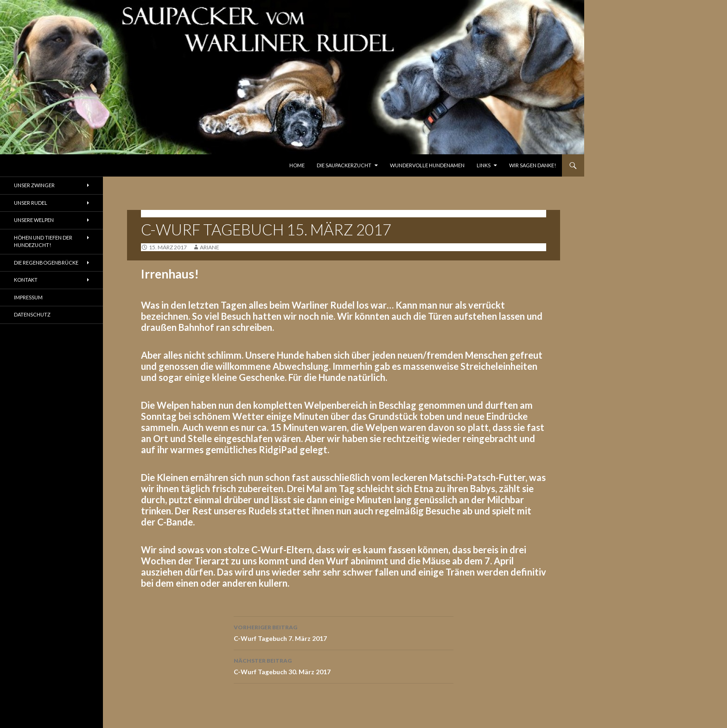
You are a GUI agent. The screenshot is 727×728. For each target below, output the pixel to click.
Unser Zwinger (34, 185)
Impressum (28, 297)
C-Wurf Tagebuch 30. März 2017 (344, 665)
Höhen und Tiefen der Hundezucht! (43, 241)
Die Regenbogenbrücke (46, 263)
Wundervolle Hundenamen (427, 165)
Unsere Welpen (34, 220)
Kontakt (26, 280)
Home (297, 165)
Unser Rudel (31, 203)
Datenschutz (32, 314)
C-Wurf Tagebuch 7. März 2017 (344, 632)
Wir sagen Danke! (532, 165)
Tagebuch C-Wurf (169, 213)
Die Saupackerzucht (344, 165)
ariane (210, 247)
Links (484, 165)
